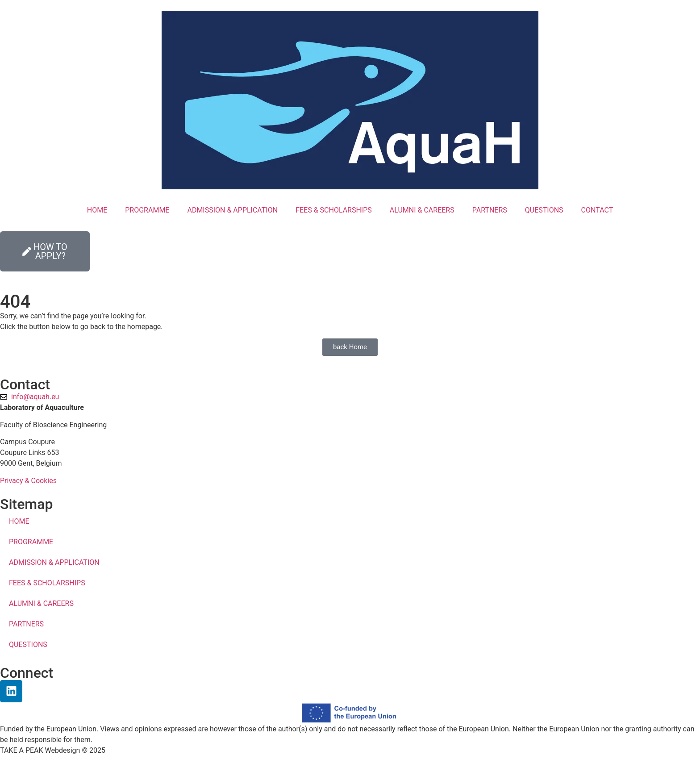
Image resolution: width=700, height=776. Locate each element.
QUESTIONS (544, 210)
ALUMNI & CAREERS (422, 210)
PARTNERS (490, 210)
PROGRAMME (147, 210)
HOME (97, 210)
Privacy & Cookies (28, 481)
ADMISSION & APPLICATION (232, 210)
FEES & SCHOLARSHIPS (334, 210)
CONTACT (597, 210)
